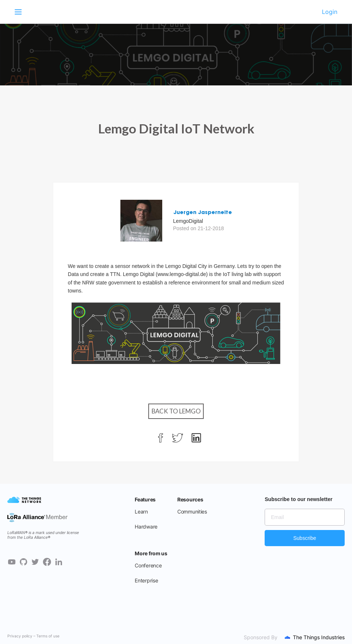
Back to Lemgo (176, 411)
